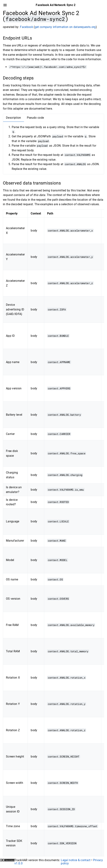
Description (14, 118)
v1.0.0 (18, 863)
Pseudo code (35, 118)
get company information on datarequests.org (65, 27)
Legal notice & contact (76, 860)
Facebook (27, 27)
